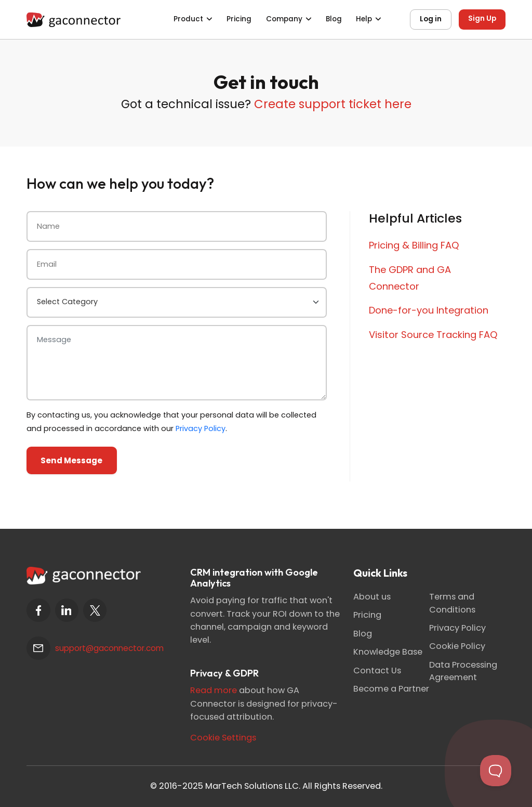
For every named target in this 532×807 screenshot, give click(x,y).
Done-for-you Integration (429, 310)
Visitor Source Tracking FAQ (433, 335)
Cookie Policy (457, 646)
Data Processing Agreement (463, 671)
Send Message (71, 460)
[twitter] (95, 610)
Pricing (239, 19)
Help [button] (364, 19)
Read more (214, 690)
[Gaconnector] (74, 19)
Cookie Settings (223, 738)
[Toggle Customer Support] (496, 771)
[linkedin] (67, 610)
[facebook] (38, 610)
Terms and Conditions (452, 603)
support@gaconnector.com (109, 648)
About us (372, 597)
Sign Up (482, 18)
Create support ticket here (333, 104)
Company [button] (284, 19)
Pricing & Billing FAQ (414, 245)
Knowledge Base (388, 652)
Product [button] (188, 19)
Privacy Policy (201, 428)
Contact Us (377, 671)
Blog (334, 19)
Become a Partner (391, 689)
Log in (431, 19)
